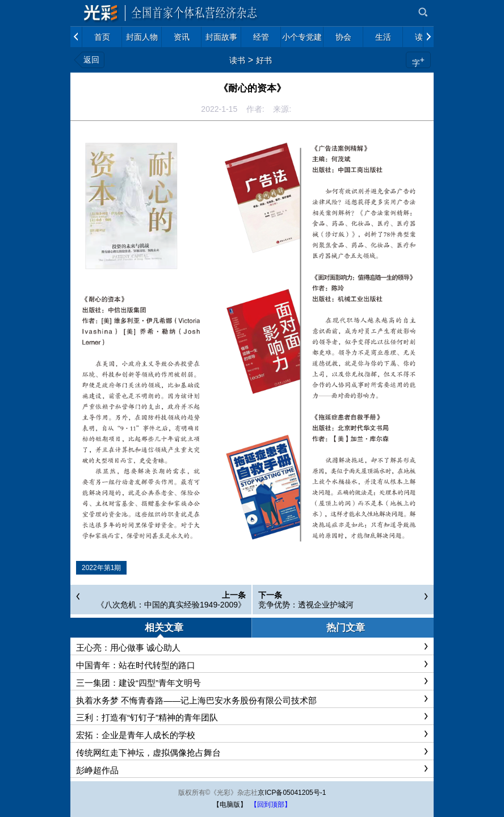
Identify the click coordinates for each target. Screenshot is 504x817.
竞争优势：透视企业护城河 (306, 605)
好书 (264, 60)
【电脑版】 (230, 805)
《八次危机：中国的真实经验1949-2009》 (171, 605)
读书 (237, 60)
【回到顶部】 (271, 805)
